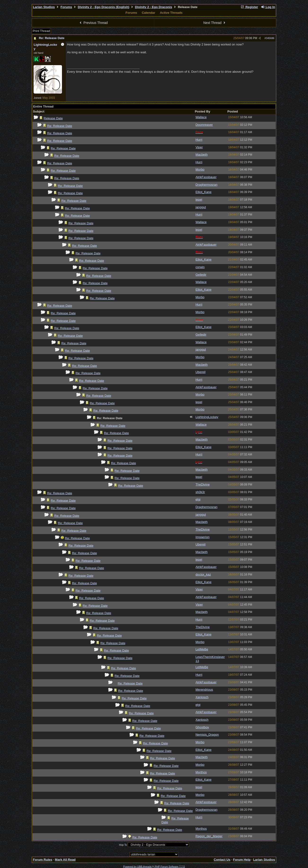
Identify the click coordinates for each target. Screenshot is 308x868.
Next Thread (215, 23)
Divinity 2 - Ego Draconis (154, 7)
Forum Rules (42, 860)
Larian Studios (44, 7)
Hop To (123, 845)
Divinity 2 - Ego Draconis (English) (104, 7)
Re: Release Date (52, 38)
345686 (270, 38)
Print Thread (41, 31)
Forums (66, 7)
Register (249, 7)
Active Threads (171, 13)
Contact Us (222, 860)
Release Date (53, 118)
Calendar (148, 13)
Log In (268, 7)
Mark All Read (65, 860)
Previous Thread (93, 23)
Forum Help (242, 860)
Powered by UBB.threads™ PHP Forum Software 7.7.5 (154, 867)
